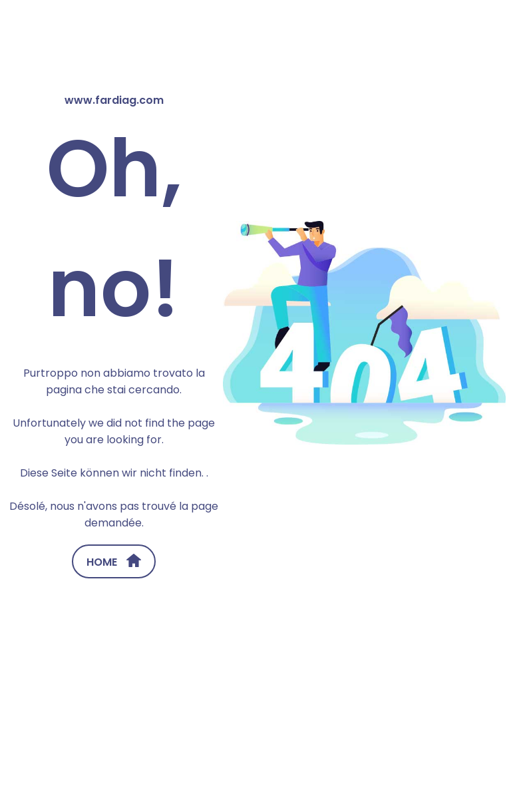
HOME (114, 562)
